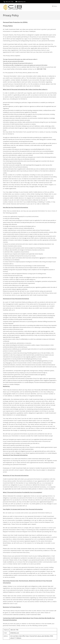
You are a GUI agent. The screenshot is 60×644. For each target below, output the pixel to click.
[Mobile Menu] (55, 6)
